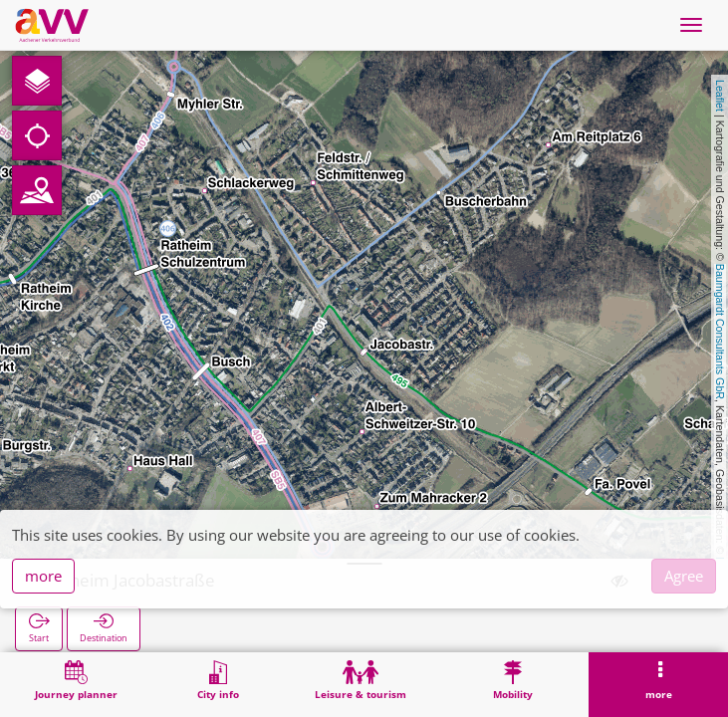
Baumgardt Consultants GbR (720, 332)
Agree (684, 576)
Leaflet (720, 96)
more (43, 576)
